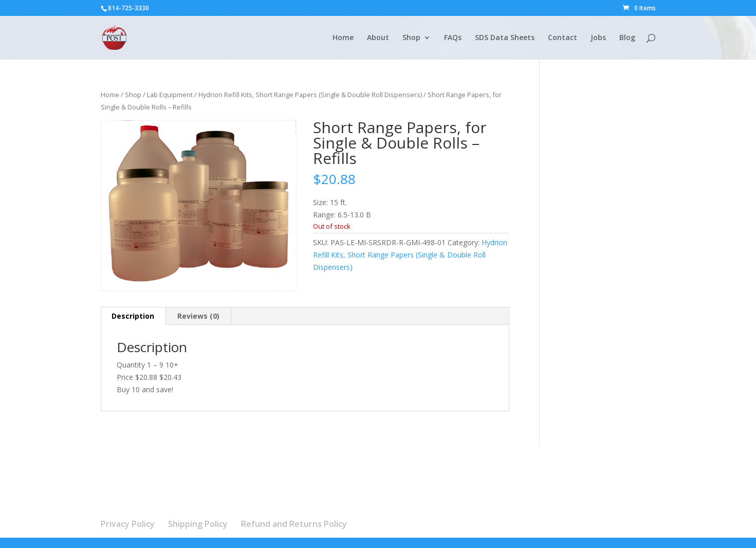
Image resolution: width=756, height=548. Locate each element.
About (378, 38)
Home (343, 38)
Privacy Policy (128, 524)
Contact (563, 38)
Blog (627, 38)
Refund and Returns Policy (294, 524)
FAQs (453, 38)
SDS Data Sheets (505, 38)
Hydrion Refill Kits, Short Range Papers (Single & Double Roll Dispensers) (310, 95)
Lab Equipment (170, 95)
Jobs (598, 38)
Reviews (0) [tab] (198, 316)
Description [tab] (133, 316)
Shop (411, 38)
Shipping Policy (198, 524)
